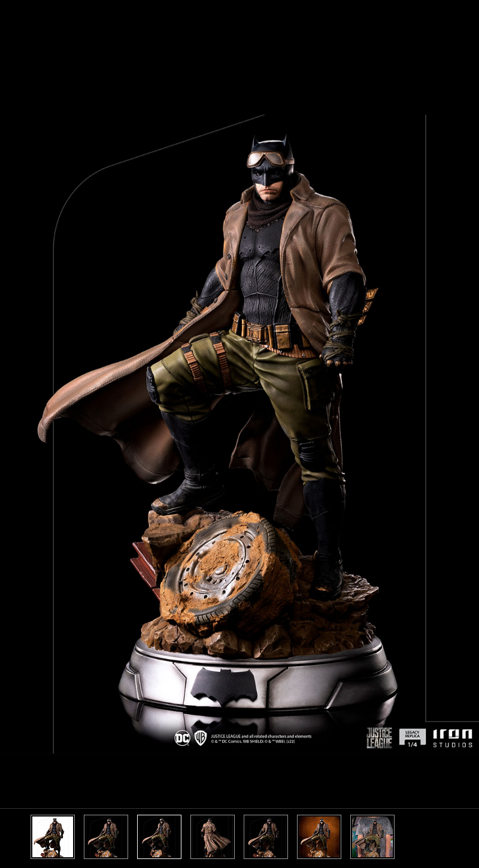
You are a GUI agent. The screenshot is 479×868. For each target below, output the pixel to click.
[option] (239, 434)
